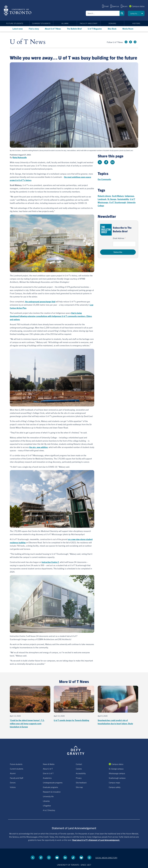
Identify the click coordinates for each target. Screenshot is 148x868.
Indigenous (129, 196)
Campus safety (115, 787)
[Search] (103, 13)
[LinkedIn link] (65, 858)
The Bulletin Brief (74, 29)
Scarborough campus (117, 778)
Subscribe (118, 252)
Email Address (119, 238)
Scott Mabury (118, 196)
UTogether (47, 806)
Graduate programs (50, 787)
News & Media (49, 764)
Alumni (65, 23)
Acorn (125, 6)
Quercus (115, 6)
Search (122, 13)
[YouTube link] (57, 858)
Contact (79, 764)
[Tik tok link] (73, 858)
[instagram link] (135, 42)
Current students (41, 23)
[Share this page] (113, 162)
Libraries (46, 801)
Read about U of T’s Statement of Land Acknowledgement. (96, 840)
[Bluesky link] (81, 858)
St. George (112, 199)
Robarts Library (104, 196)
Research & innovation (52, 792)
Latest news (18, 29)
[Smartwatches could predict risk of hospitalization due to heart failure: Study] (118, 705)
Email (106, 6)
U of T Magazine (95, 29)
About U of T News (53, 29)
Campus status (138, 6)
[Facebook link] (131, 42)
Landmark (102, 199)
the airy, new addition (38, 447)
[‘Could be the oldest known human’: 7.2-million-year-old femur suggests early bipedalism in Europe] (30, 707)
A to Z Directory (49, 810)
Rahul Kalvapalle (20, 157)
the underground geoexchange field (40, 301)
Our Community (104, 179)
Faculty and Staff (89, 23)
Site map (79, 787)
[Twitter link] (126, 42)
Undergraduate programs (53, 783)
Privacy (79, 778)
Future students (15, 23)
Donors (112, 23)
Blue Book (112, 29)
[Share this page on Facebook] (106, 162)
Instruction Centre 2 (50, 562)
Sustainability (123, 199)
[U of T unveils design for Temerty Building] (74, 704)
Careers (79, 769)
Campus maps (114, 783)
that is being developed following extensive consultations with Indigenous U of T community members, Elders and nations (51, 316)
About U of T (48, 769)
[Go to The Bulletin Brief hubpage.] (106, 230)
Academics (47, 778)
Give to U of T (48, 773)
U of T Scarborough (118, 202)
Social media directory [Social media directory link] (106, 858)
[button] (136, 13)
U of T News (28, 42)
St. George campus (116, 769)
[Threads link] (89, 858)
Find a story (34, 29)
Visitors (136, 23)
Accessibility (81, 773)
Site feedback (81, 783)
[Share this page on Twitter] (100, 162)
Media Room (128, 29)
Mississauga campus (117, 773)
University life (48, 796)
